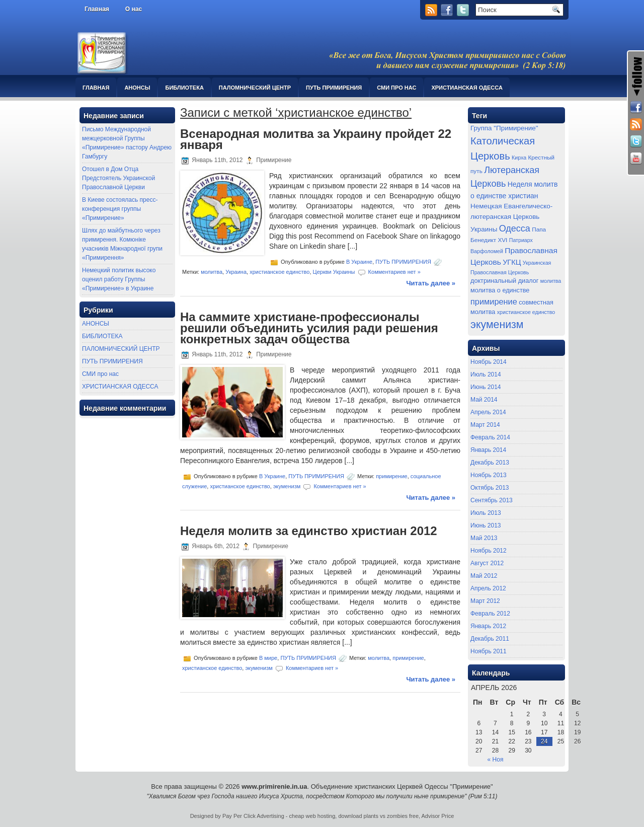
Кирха (519, 158)
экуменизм (287, 486)
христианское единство (279, 272)
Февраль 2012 (490, 614)
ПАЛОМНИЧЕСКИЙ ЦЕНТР (255, 88)
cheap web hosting (312, 816)
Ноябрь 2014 (489, 362)
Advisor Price (438, 816)
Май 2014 (484, 400)
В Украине (359, 262)
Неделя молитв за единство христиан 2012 (309, 531)
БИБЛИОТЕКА (184, 88)
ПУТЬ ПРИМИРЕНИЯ (334, 88)
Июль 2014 (486, 374)
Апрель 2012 (488, 588)
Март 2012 (485, 601)
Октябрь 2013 (490, 488)
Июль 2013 (486, 513)
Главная (97, 9)
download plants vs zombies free (378, 816)
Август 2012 (487, 563)
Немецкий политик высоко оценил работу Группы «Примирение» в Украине (119, 279)
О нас (134, 9)
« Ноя (496, 760)
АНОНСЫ (137, 88)
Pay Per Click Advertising (253, 816)
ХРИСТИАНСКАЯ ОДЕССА (467, 88)
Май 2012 (484, 576)
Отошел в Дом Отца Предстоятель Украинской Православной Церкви (118, 178)
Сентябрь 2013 (492, 500)
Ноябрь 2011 (489, 651)
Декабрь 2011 (490, 639)
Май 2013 (484, 538)
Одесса (515, 229)
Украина (236, 272)
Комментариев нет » (394, 272)
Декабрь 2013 (490, 463)
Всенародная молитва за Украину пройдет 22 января (316, 139)
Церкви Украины (334, 272)
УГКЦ (512, 262)
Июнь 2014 (486, 387)
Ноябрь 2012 (489, 551)
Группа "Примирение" (504, 128)
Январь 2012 (488, 626)
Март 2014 (485, 425)
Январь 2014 (488, 450)
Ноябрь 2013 (489, 475)
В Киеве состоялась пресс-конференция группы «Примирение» (120, 209)
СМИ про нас (396, 88)
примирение (392, 476)
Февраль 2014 (490, 437)
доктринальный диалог (504, 281)
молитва (212, 272)
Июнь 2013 (486, 525)
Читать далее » (431, 283)
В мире (268, 658)
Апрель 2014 (488, 412)
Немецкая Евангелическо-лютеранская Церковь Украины (511, 217)
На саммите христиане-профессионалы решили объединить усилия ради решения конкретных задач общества (309, 328)
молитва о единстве (500, 290)
